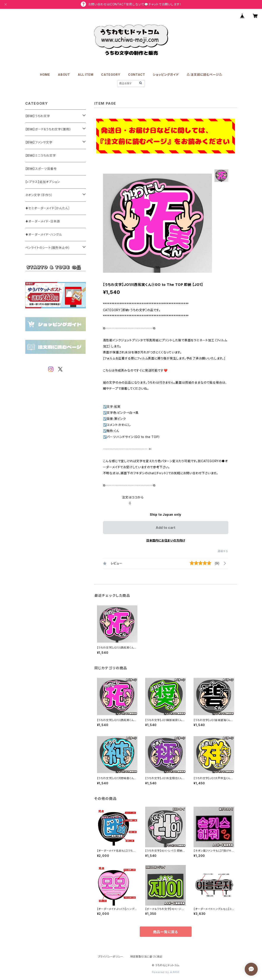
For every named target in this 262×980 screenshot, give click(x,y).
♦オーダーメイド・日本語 (43, 221)
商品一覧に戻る (166, 932)
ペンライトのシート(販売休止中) (48, 248)
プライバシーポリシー (111, 957)
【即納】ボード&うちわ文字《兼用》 (48, 129)
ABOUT (64, 75)
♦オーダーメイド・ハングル (44, 234)
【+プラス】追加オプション (43, 182)
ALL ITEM (86, 75)
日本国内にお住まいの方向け (166, 540)
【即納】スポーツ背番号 (41, 169)
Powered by (166, 972)
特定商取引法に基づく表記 (146, 957)
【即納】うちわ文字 (38, 116)
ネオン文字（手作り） (39, 195)
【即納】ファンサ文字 (39, 142)
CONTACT (137, 75)
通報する (223, 551)
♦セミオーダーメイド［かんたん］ (48, 208)
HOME (45, 75)
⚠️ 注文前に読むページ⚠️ (204, 75)
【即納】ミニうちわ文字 (41, 155)
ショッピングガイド (166, 75)
